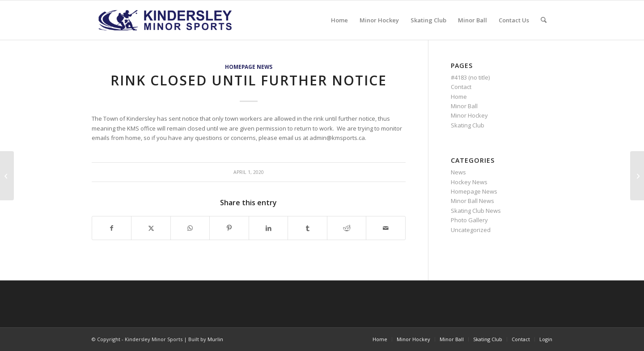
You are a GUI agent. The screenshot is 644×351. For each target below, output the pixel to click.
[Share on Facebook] (112, 228)
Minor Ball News (472, 201)
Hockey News (469, 182)
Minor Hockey (469, 115)
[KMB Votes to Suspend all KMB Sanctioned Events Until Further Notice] (637, 176)
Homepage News (249, 67)
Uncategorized (471, 230)
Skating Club (468, 125)
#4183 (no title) (470, 77)
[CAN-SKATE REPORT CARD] (7, 176)
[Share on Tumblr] (307, 228)
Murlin (215, 339)
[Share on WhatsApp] (190, 228)
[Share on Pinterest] (229, 228)
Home (459, 97)
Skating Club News (476, 211)
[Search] (544, 20)
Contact (461, 87)
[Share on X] (151, 228)
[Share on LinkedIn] (268, 228)
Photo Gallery (469, 220)
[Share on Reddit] (347, 228)
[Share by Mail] (386, 228)
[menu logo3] (166, 20)
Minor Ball (464, 106)
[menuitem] (339, 20)
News (458, 172)
